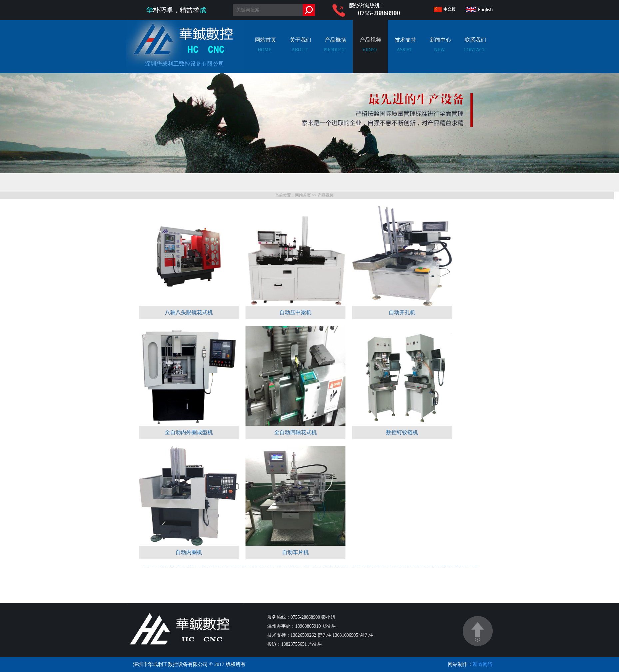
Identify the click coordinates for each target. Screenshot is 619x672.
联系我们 (474, 50)
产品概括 (334, 50)
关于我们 (300, 50)
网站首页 (265, 50)
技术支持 (404, 50)
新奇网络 (483, 664)
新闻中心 (439, 50)
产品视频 (369, 50)
